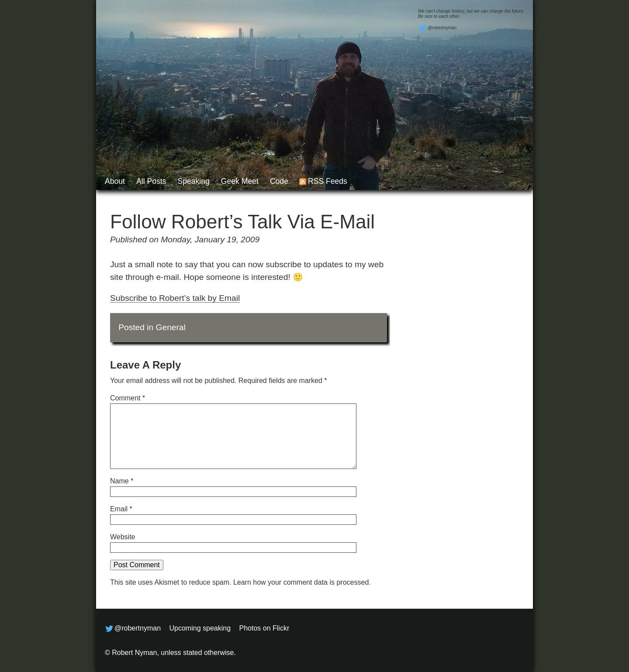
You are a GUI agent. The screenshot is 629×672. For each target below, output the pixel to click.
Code (279, 181)
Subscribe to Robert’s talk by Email (175, 298)
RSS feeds (328, 181)
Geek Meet (240, 181)
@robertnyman (437, 28)
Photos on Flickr (264, 628)
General (171, 327)
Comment (128, 398)
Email (121, 509)
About (115, 181)
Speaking (193, 181)
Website (123, 537)
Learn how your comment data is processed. (302, 582)
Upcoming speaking (200, 628)
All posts (151, 181)
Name (122, 481)
